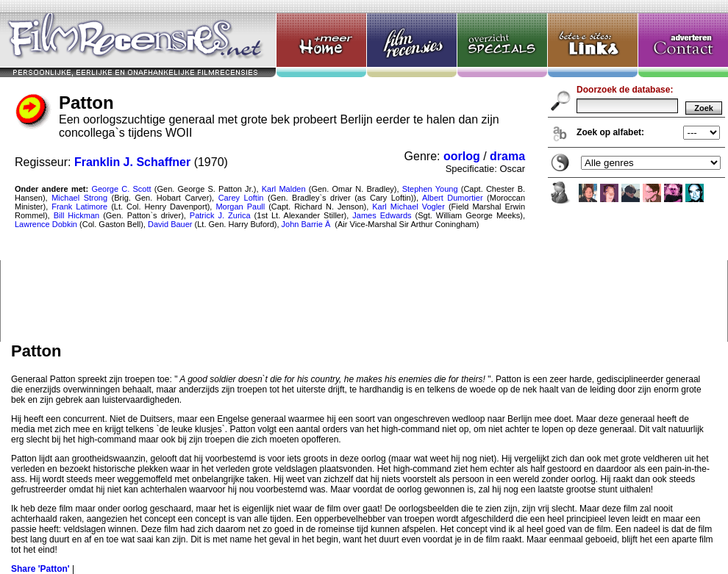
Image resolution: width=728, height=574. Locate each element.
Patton (364, 171)
